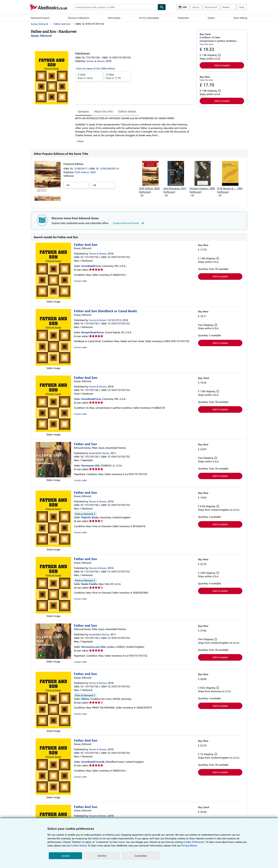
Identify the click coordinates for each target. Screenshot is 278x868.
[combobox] (116, 7)
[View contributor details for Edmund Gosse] (41, 36)
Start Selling (240, 18)
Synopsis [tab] (83, 111)
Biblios (85, 699)
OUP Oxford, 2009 (85, 172)
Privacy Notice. (189, 845)
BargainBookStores (93, 332)
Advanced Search (40, 18)
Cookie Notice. (79, 845)
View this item (206, 44)
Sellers (211, 18)
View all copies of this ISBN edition (96, 68)
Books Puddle (89, 584)
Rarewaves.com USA (93, 647)
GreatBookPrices (91, 266)
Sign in (196, 7)
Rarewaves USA (90, 465)
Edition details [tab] (127, 111)
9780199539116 (110, 168)
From (89, 76)
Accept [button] (65, 856)
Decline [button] (102, 856)
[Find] (162, 7)
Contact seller (80, 281)
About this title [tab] (104, 111)
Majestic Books (90, 517)
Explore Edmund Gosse (129, 223)
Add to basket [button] (222, 65)
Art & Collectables (149, 18)
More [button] (81, 141)
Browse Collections (79, 18)
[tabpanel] (134, 130)
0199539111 (82, 168)
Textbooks (183, 18)
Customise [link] (141, 856)
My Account (211, 7)
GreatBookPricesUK (93, 762)
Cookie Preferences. (194, 842)
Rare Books (114, 18)
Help (242, 7)
